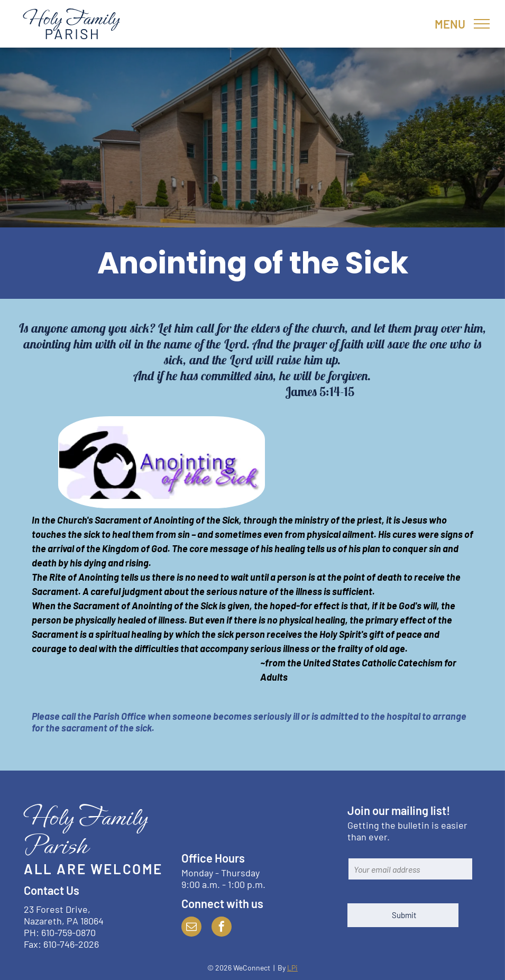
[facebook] (222, 928)
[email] (191, 928)
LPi (292, 968)
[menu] (482, 24)
